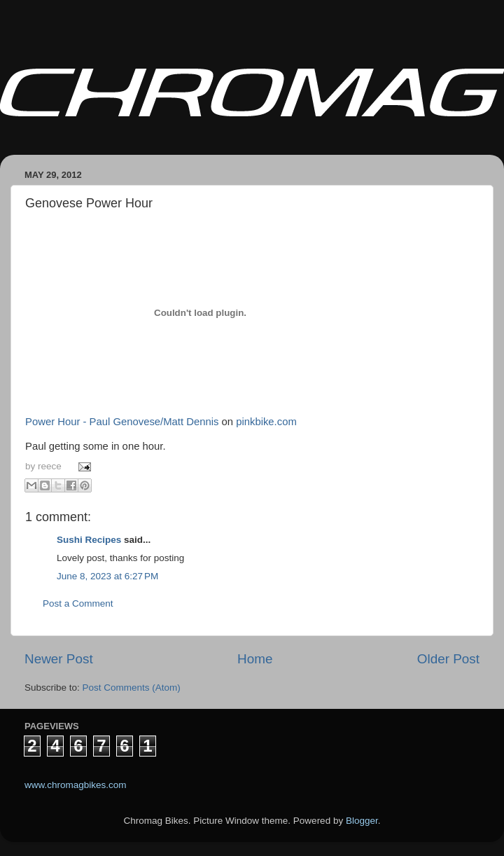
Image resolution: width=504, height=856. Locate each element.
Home (255, 659)
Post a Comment (78, 603)
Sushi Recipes (89, 540)
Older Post (448, 659)
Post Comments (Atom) (132, 688)
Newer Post (59, 659)
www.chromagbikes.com (76, 785)
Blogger (362, 821)
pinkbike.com (266, 422)
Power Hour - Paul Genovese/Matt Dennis (122, 422)
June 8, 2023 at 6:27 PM (107, 576)
